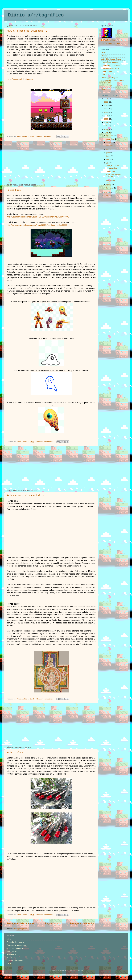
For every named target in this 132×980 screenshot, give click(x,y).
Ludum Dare (14, 190)
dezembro (110, 136)
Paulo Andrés (110, 40)
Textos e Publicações (110, 78)
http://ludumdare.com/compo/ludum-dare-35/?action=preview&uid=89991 (38, 217)
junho (109, 156)
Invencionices (107, 71)
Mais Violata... (17, 753)
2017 (106, 129)
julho (108, 153)
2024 (106, 105)
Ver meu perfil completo (111, 43)
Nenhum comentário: (45, 136)
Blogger (81, 970)
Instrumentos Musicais (110, 68)
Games (104, 56)
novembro (110, 139)
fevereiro (110, 188)
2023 (106, 109)
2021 (106, 116)
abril (108, 163)
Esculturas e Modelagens (111, 65)
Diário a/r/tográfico (36, 15)
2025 (106, 102)
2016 (106, 133)
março (109, 185)
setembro (110, 146)
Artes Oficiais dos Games (111, 59)
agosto (109, 149)
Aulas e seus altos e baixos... (28, 495)
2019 (106, 122)
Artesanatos (106, 75)
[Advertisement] (51, 162)
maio (108, 159)
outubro (109, 142)
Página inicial (52, 923)
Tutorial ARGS (107, 86)
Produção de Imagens (110, 62)
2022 (106, 112)
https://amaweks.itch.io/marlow (20, 79)
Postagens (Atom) (20, 929)
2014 (106, 196)
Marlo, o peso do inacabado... (27, 31)
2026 (106, 99)
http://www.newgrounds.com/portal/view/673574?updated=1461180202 (37, 225)
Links (104, 89)
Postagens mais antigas (83, 923)
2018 (106, 126)
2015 (106, 192)
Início (104, 53)
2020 (106, 119)
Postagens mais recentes (20, 923)
